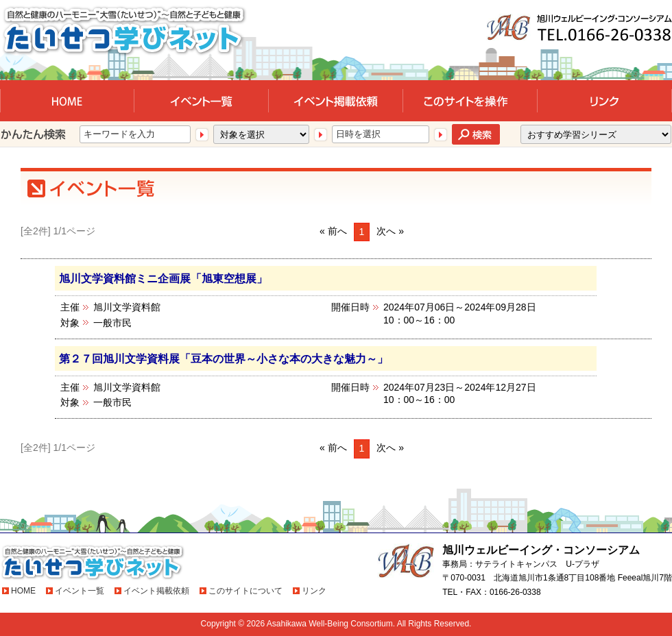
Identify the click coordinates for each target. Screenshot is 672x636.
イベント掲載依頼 (156, 591)
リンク (314, 591)
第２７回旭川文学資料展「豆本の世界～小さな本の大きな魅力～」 (224, 358)
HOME (23, 591)
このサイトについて (245, 591)
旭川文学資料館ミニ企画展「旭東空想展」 (163, 278)
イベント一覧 (80, 591)
